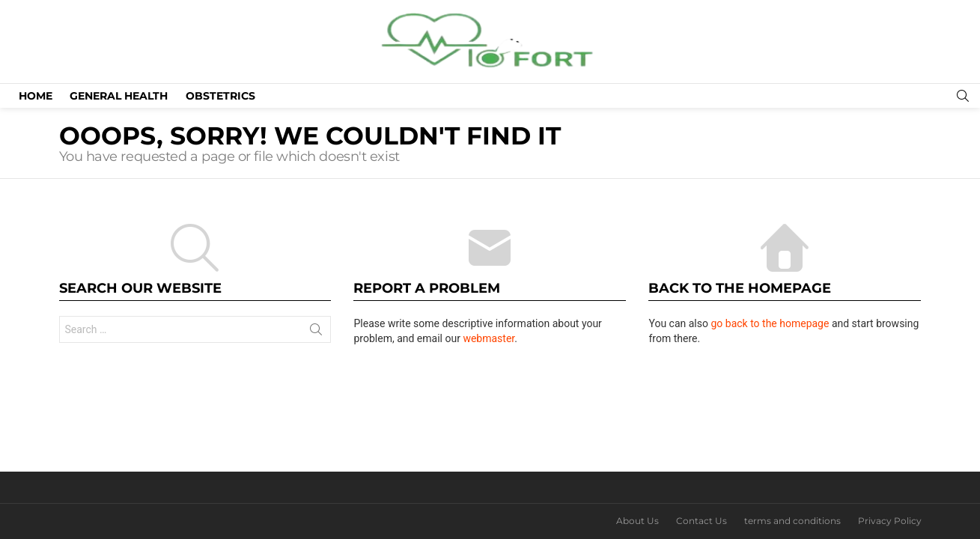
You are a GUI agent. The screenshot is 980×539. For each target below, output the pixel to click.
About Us (637, 521)
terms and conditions (792, 521)
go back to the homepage (770, 323)
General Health (119, 96)
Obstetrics (220, 96)
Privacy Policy (890, 521)
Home (36, 96)
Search (316, 332)
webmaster (489, 338)
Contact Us (701, 521)
